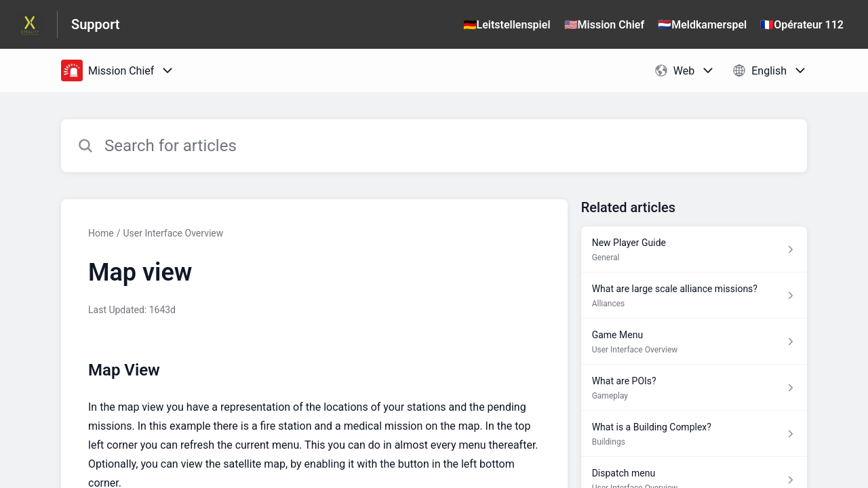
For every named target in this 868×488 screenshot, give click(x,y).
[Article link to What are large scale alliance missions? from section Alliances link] (694, 296)
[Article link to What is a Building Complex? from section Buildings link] (694, 434)
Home (101, 233)
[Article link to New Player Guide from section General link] (694, 249)
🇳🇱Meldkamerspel (702, 25)
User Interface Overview (173, 233)
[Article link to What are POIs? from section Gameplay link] (694, 388)
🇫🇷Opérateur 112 (802, 25)
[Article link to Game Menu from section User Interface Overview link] (694, 342)
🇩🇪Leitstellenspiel (507, 25)
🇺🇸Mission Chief (605, 25)
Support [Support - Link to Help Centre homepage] (96, 24)
